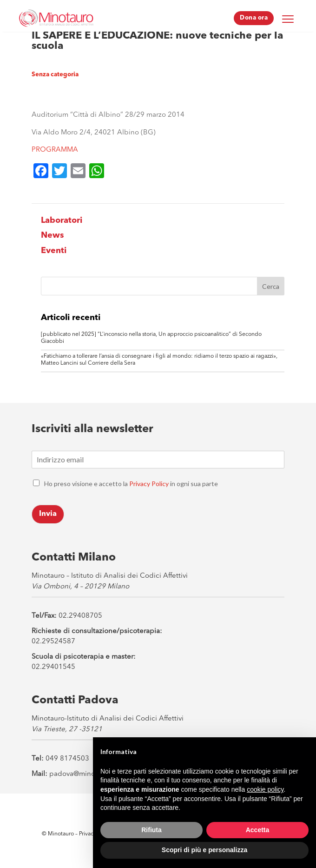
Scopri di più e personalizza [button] (204, 850)
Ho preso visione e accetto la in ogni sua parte (131, 484)
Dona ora (254, 18)
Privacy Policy (149, 484)
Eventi (54, 251)
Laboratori (62, 220)
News (53, 235)
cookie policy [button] (265, 789)
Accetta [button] (258, 830)
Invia (48, 514)
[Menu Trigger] (288, 19)
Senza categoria (55, 75)
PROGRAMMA (55, 150)
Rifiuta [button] (151, 830)
